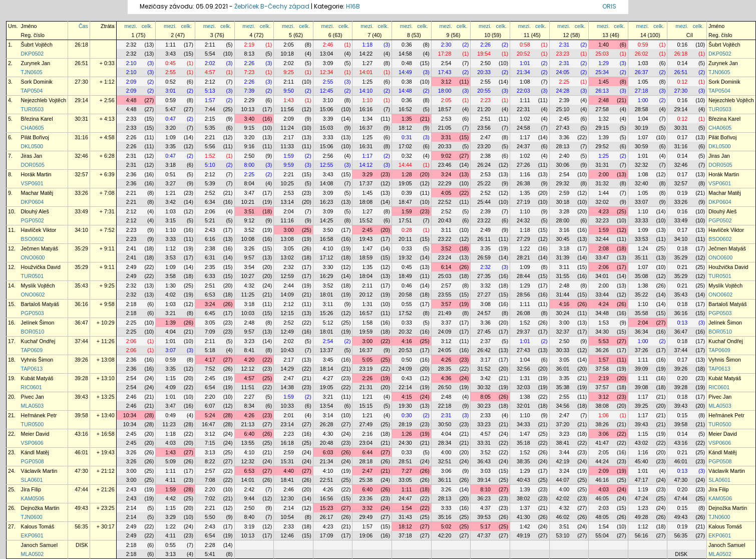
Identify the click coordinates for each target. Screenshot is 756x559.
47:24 (642, 498)
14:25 (327, 220)
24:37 (523, 146)
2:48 (604, 100)
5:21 (210, 220)
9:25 (289, 72)
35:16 (445, 517)
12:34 (327, 72)
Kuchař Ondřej (38, 341)
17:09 (327, 535)
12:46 (287, 535)
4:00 (446, 452)
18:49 (405, 276)
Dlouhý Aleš (35, 211)
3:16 (564, 230)
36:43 (484, 461)
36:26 (602, 350)
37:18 (405, 535)
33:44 (602, 295)
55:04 (602, 535)
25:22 (484, 183)
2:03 (604, 508)
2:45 (564, 119)
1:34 (367, 119)
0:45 (170, 63)
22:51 (327, 480)
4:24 (604, 304)
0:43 (407, 378)
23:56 (484, 128)
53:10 (563, 535)
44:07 (563, 480)
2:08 (604, 248)
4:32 (250, 286)
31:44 (563, 295)
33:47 (602, 257)
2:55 (170, 72)
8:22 (210, 461)
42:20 (445, 535)
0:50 (407, 360)
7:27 (407, 471)
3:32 (485, 286)
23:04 (366, 443)
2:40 (564, 156)
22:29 (445, 183)
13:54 (327, 406)
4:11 (170, 480)
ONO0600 (33, 257)
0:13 (682, 323)
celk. (147, 26)
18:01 (327, 295)
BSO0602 (33, 239)
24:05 (563, 72)
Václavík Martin (39, 471)
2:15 (210, 119)
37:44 (81, 341)
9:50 (289, 91)
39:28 (81, 378)
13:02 (287, 257)
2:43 (210, 230)
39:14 (484, 480)
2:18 (131, 304)
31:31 (602, 165)
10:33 (287, 406)
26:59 (484, 257)
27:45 (484, 332)
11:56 (287, 109)
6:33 (210, 276)
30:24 (563, 313)
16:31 (366, 146)
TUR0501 (33, 276)
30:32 (484, 387)
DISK (82, 545)
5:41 (210, 554)
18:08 (366, 202)
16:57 (366, 313)
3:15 (170, 220)
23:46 (445, 165)
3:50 (328, 230)
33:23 (484, 424)
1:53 (604, 323)
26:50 (445, 387)
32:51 (445, 461)
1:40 (604, 45)
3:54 (250, 267)
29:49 (366, 517)
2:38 (485, 156)
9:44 (250, 498)
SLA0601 (32, 480)
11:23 (169, 424)
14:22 (366, 54)
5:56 (210, 146)
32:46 (81, 156)
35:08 (642, 276)
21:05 (445, 128)
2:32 (131, 45)
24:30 (405, 443)
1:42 (525, 526)
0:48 (407, 63)
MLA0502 (33, 554)
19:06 (366, 535)
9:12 (250, 220)
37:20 (563, 424)
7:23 (250, 72)
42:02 (563, 498)
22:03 (523, 91)
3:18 (170, 165)
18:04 (366, 276)
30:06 (563, 165)
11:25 (248, 295)
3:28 (564, 211)
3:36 (564, 137)
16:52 (405, 109)
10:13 (248, 109)
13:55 (248, 443)
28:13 (563, 146)
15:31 (287, 461)
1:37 (525, 508)
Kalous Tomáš (38, 526)
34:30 (602, 332)
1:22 (525, 248)
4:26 (446, 360)
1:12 (170, 248)
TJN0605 (32, 72)
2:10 (131, 63)
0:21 (682, 267)
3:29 (367, 174)
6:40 (250, 434)
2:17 (289, 137)
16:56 (327, 498)
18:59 (366, 257)
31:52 (484, 369)
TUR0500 (33, 424)
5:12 (328, 323)
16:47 (209, 424)
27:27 (484, 295)
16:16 (366, 109)
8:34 (250, 406)
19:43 (366, 239)
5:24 (210, 415)
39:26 (81, 360)
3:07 (170, 350)
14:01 (366, 72)
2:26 (485, 45)
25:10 (563, 109)
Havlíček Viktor (39, 230)
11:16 (287, 220)
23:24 (445, 257)
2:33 (131, 119)
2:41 (131, 248)
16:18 (287, 443)
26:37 (642, 72)
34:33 (523, 424)
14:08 (327, 183)
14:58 (405, 54)
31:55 (563, 276)
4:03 (170, 443)
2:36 (131, 174)
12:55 (327, 165)
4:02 (170, 295)
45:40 (642, 461)
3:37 (446, 323)
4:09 (170, 387)
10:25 (287, 183)
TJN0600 (32, 517)
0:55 (407, 304)
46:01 (81, 452)
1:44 (604, 193)
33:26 (81, 193)
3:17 (485, 360)
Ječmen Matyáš (40, 248)
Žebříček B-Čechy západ (272, 6)
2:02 (210, 63)
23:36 (366, 498)
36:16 (81, 304)
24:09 (445, 332)
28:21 (523, 257)
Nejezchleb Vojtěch (44, 100)
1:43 (289, 100)
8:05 (485, 397)
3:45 (328, 360)
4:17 (210, 360)
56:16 (642, 535)
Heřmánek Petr (39, 415)
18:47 (405, 202)
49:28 (642, 517)
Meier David (35, 434)
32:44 (602, 239)
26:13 (602, 91)
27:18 (642, 91)
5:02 (446, 526)
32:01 (523, 406)
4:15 (407, 397)
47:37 (484, 535)
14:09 (287, 295)
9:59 (289, 165)
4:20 (250, 360)
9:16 (250, 146)
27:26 (523, 165)
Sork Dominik (37, 82)
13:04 (327, 54)
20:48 (327, 443)
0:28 (407, 230)
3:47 (250, 193)
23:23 (563, 54)
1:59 (289, 156)
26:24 (484, 165)
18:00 (445, 91)
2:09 (131, 82)
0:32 (407, 156)
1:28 (407, 174)
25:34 (602, 72)
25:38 (366, 480)
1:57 (210, 100)
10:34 (130, 415)
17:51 (405, 220)
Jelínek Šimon (38, 323)
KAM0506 (33, 498)
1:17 (525, 137)
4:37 (485, 508)
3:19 (250, 526)
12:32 (248, 461)
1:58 (367, 323)
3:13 (210, 452)
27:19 (523, 202)
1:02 (525, 119)
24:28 (563, 91)
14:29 (287, 369)
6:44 (367, 452)
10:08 (248, 239)
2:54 (446, 63)
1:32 (604, 119)
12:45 (327, 91)
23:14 (287, 424)
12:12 (248, 369)
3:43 (170, 54)
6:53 (210, 295)
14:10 (366, 91)
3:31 (446, 137)
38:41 (563, 443)
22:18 (445, 406)
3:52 (250, 230)
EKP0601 (32, 535)
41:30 (523, 517)
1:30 (170, 286)
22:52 (445, 202)
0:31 (407, 137)
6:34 (210, 202)
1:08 (525, 82)
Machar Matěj (37, 193)
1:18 (367, 45)
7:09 (210, 332)
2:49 (485, 230)
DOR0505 (33, 165)
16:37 (366, 128)
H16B (353, 6)
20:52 (523, 54)
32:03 (523, 387)
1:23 (643, 508)
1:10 (367, 100)
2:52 (210, 193)
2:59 (564, 193)
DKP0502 (33, 54)
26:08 (523, 313)
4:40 (289, 471)
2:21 (210, 137)
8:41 (250, 350)
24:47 (405, 498)
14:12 (366, 165)
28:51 (405, 461)
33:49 (81, 211)
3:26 (250, 248)
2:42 (250, 489)
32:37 (563, 332)
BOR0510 (33, 332)
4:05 (446, 193)
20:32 (405, 332)
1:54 (407, 508)
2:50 (485, 63)
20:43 (445, 220)
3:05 (289, 248)
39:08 (642, 387)
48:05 (602, 517)
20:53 (405, 350)
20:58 (405, 295)
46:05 (602, 498)
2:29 (250, 100)
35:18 (523, 443)
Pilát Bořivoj (35, 137)
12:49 (287, 332)
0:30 (407, 415)
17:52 (405, 313)
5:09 (170, 461)
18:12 (405, 128)
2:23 (485, 100)
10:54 (287, 517)
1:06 (604, 415)
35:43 (81, 286)
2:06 (210, 211)
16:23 (327, 202)
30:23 (484, 406)
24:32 (523, 220)
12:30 (287, 498)
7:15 (210, 443)
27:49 (366, 424)
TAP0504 (32, 91)
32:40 (642, 183)
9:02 (446, 156)
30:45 (563, 239)
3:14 (328, 415)
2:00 (604, 174)
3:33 (328, 137)
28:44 (523, 276)
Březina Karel (37, 119)
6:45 (210, 313)
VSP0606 (32, 443)
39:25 (642, 406)
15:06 (327, 109)
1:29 (604, 63)
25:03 (602, 54)
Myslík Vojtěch (38, 286)
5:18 (210, 350)
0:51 (170, 174)
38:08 (602, 406)
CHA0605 (33, 128)
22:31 (523, 109)
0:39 (407, 193)
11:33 (287, 146)
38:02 (523, 498)
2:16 (367, 434)
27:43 (563, 128)
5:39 (210, 183)
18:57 (445, 109)
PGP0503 (33, 313)
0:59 (643, 45)
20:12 (366, 295)
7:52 (210, 369)
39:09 (642, 369)
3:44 (564, 452)
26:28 (327, 424)
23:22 (484, 220)
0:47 (170, 119)
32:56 (523, 369)
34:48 (602, 313)
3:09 (328, 63)
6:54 (210, 387)
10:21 (248, 202)
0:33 (407, 248)
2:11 (210, 45)
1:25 (367, 82)
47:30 (81, 471)
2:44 (289, 286)
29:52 (602, 146)
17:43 (445, 72)
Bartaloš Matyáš (40, 304)
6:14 (446, 267)
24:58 (523, 128)
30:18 (563, 202)
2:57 (446, 286)
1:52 (210, 156)
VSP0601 (32, 183)
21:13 (248, 424)
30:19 (642, 128)
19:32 (405, 257)
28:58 (642, 109)
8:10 (485, 489)
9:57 (250, 257)
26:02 (642, 54)
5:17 (485, 526)
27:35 (484, 276)
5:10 (210, 165)
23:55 (445, 295)
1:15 (170, 378)
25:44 (484, 202)
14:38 (287, 387)
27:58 (602, 109)
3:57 (446, 304)
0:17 (682, 137)
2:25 (564, 82)
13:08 (287, 239)
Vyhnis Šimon (37, 360)
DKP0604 (33, 202)
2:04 (289, 211)
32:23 (602, 220)
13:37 (327, 350)
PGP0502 (33, 220)
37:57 (602, 387)
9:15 (250, 128)
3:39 (328, 119)
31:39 (563, 257)
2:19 (250, 45)
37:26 (642, 350)
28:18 (366, 461)
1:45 (604, 82)
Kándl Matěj (35, 452)
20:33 (484, 72)
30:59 (642, 146)
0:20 (682, 378)
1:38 (643, 286)
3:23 (250, 341)
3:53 (170, 257)
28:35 (445, 369)
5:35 (210, 128)
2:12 (210, 82)
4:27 (328, 378)
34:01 (602, 276)
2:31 (564, 45)
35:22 (642, 295)
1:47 (367, 248)
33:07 (642, 202)
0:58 (525, 45)
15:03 (327, 128)
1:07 (643, 137)
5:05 (367, 360)
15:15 (366, 406)
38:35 (523, 461)
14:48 (405, 91)
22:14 (405, 387)
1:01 (525, 63)
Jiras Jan (32, 156)
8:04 (250, 183)
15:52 (366, 220)
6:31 (210, 257)
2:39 (564, 100)
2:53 (446, 119)
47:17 (642, 480)
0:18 (682, 248)
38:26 (602, 424)
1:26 (407, 434)
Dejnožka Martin (40, 508)
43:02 (642, 443)
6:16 (210, 239)
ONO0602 (33, 295)
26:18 (81, 45)
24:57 (484, 313)
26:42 (484, 350)
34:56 (563, 406)
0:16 (682, 45)
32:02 (602, 202)
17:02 (405, 146)
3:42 (170, 202)
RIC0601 (32, 387)
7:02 (210, 498)
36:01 (563, 369)
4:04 (170, 332)
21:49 (445, 313)
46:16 (602, 480)
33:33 (642, 220)
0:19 (682, 193)
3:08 (485, 304)
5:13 (210, 91)
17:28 (445, 54)
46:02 (563, 517)
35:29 (81, 248)
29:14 (81, 100)
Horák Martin (36, 174)
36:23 (484, 498)
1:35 (407, 119)
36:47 (81, 323)
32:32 (642, 165)
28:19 (405, 424)
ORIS (609, 6)
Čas (83, 26)
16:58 (327, 239)
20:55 (484, 91)
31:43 (405, 517)
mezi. (130, 26)
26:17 (327, 517)
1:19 (643, 489)
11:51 (248, 387)
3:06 (604, 434)
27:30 (81, 82)
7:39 (250, 91)
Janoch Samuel (39, 545)
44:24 (602, 461)
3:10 (328, 100)
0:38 (407, 82)
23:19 (366, 369)
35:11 (642, 257)
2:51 (485, 119)
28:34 (445, 443)
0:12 (682, 82)
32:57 (81, 174)
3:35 (170, 146)
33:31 (484, 443)
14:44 (405, 165)
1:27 (367, 63)
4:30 (328, 434)
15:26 (327, 313)
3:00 (289, 230)
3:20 (170, 128)
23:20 (484, 146)
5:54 (210, 54)
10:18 (287, 54)
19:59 (366, 332)
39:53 (484, 517)
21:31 (366, 387)
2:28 (210, 545)
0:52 (170, 82)
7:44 (210, 109)
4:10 (328, 248)
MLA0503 (33, 406)
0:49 (170, 415)
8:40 (250, 517)
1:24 (643, 248)
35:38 (563, 387)
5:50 (210, 517)
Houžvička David (41, 267)
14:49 (405, 72)
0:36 (407, 45)
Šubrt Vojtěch (37, 45)
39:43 (81, 397)
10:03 (248, 313)
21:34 (523, 72)
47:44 (81, 489)
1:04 (643, 119)
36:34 (642, 332)
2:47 (485, 137)
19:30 (405, 406)
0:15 (682, 415)
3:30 (328, 267)
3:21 (170, 313)
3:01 (170, 91)
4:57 (210, 72)
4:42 (170, 498)
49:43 (81, 508)
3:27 (170, 183)
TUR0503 (33, 109)
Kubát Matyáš (37, 378)
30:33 (563, 350)
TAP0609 (32, 350)
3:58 (170, 276)
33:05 (405, 480)
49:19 (523, 535)
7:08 (210, 480)
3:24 (446, 174)
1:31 (367, 304)
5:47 (170, 109)
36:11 (445, 480)
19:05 (405, 183)
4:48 (131, 100)
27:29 (523, 239)
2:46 (328, 45)
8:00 (250, 165)
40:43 (523, 480)
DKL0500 (32, 146)
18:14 (327, 369)
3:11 (446, 230)
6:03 (328, 452)
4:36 (446, 378)
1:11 (170, 45)
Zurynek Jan (36, 63)
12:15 (287, 313)
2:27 (250, 397)
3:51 (250, 211)
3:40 (250, 119)
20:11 (405, 239)
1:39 (604, 137)
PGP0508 (33, 461)
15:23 (327, 508)
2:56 (328, 156)
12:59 (287, 276)
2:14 (131, 508)
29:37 (523, 332)
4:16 (564, 304)
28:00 (563, 220)
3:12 (446, 82)
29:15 (602, 128)
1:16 (525, 174)
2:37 (485, 341)
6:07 (210, 406)
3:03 (485, 471)
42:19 (563, 461)
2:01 (289, 415)
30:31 (81, 119)
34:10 (81, 230)
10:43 (287, 350)
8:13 (250, 54)
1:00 (643, 100)
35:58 (642, 313)
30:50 (445, 424)
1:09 (170, 137)
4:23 (604, 211)
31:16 (81, 137)
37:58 (602, 369)
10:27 (248, 276)
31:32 (602, 183)
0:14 (682, 63)
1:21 (170, 193)
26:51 (81, 63)
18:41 (287, 480)
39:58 (81, 415)
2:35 (210, 267)
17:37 (366, 183)
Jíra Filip (31, 489)
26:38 (523, 183)
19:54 (484, 54)
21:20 (484, 109)
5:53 (604, 341)
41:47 (602, 443)
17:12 (327, 257)
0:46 (407, 286)
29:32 (563, 183)
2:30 (446, 45)
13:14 (287, 202)
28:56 (523, 295)
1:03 (643, 63)
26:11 (484, 239)
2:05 (289, 45)
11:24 (287, 128)
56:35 (81, 526)
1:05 (643, 82)
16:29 (327, 276)
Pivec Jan (33, 397)
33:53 (642, 239)
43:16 (81, 434)
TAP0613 (32, 369)
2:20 (210, 397)
